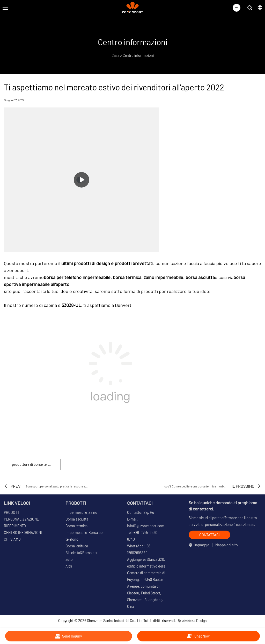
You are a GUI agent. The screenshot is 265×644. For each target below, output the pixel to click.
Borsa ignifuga (77, 546)
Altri (69, 566)
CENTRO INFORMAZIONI (23, 533)
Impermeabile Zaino (81, 512)
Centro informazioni (138, 55)
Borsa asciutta (77, 519)
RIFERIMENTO (15, 526)
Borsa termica (76, 526)
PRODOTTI (12, 512)
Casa (115, 55)
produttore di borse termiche (35, 464)
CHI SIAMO (12, 539)
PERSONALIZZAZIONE (21, 519)
